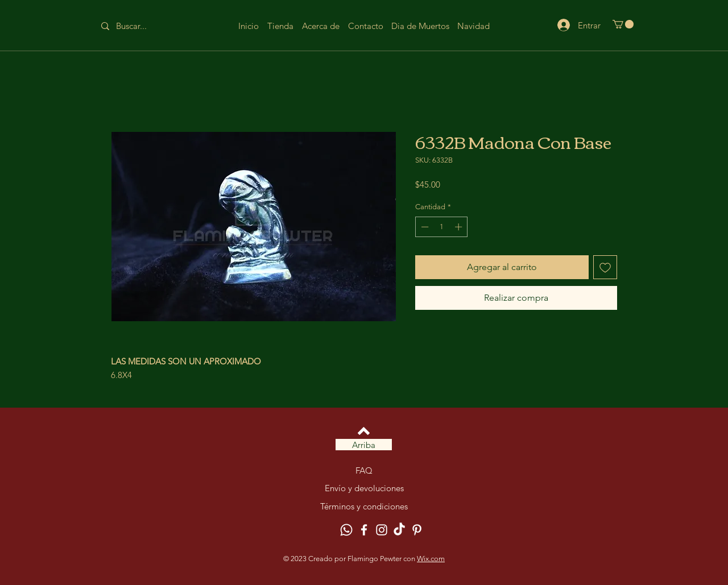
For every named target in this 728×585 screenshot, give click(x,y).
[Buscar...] (140, 26)
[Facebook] (364, 530)
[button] (623, 24)
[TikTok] (399, 530)
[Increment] (460, 227)
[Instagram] (382, 530)
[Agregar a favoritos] (605, 267)
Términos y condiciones (364, 506)
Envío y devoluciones (364, 488)
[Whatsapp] (346, 530)
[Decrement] (424, 227)
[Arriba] (364, 445)
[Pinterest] (417, 530)
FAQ (364, 470)
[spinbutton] (442, 227)
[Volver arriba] (364, 431)
